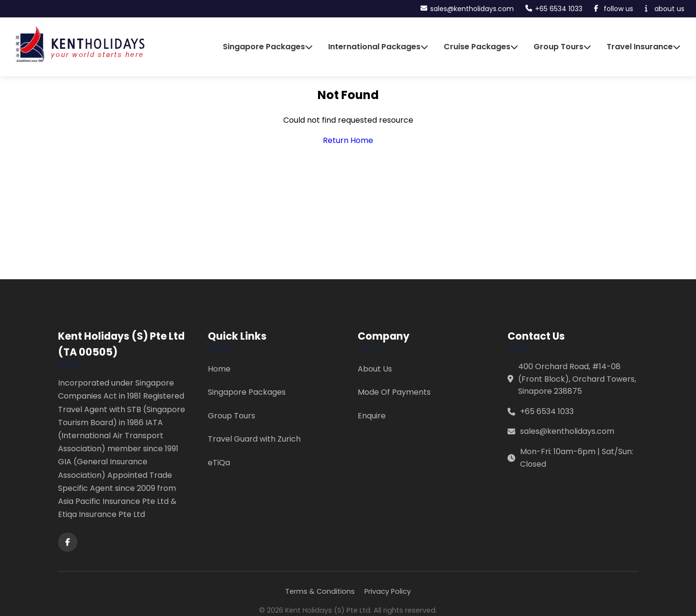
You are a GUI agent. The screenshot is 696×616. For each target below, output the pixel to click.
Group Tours (232, 416)
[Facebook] (68, 542)
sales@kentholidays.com (567, 431)
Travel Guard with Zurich (254, 439)
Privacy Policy (388, 591)
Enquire (372, 416)
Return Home (348, 140)
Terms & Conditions (320, 591)
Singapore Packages (247, 392)
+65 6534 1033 (547, 411)
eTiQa (219, 463)
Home (219, 369)
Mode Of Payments (394, 392)
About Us (375, 369)
